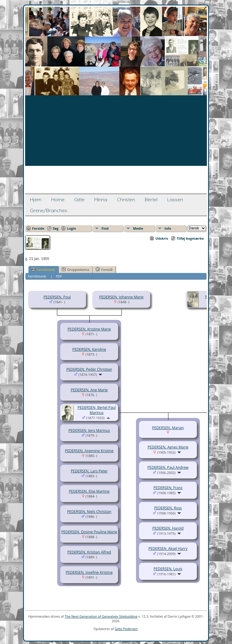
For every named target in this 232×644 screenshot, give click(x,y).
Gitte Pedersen (126, 629)
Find (105, 228)
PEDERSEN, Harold (168, 528)
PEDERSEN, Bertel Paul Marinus (97, 410)
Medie (138, 228)
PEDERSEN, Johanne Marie (121, 297)
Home (58, 199)
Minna (101, 199)
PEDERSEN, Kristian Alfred (89, 552)
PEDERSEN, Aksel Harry (168, 549)
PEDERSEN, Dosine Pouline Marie (89, 532)
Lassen (175, 199)
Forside (38, 228)
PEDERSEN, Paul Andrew (168, 467)
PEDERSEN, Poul (57, 297)
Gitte (79, 199)
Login (71, 228)
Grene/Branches (49, 210)
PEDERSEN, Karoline (89, 349)
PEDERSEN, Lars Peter (89, 471)
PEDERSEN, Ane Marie (89, 390)
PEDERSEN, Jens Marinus (89, 430)
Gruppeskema (75, 269)
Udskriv (162, 238)
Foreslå (104, 269)
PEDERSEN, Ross (168, 508)
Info (168, 228)
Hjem (36, 199)
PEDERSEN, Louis (168, 569)
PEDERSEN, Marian (168, 428)
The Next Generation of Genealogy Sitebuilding (101, 616)
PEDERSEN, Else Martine (89, 491)
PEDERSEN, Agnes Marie (168, 447)
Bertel (151, 199)
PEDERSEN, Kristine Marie (89, 329)
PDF (59, 276)
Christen (126, 199)
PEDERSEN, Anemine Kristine (89, 451)
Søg (56, 228)
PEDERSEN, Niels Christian (89, 512)
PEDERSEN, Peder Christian (89, 369)
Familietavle (43, 269)
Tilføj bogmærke (190, 238)
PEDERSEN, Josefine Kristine (89, 572)
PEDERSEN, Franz (168, 488)
